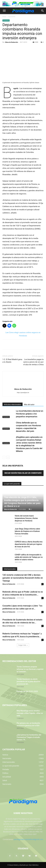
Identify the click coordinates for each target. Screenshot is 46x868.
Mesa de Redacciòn (12, 42)
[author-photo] (23, 386)
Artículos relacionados (13, 405)
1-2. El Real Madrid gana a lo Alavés (12, 361)
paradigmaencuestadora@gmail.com (28, 839)
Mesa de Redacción (11, 509)
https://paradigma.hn (23, 393)
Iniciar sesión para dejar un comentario (23, 473)
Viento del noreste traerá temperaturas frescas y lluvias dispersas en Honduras (26, 518)
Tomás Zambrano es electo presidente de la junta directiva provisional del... (28, 682)
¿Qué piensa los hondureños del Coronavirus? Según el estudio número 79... (29, 737)
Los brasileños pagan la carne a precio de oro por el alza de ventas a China (33, 362)
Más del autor (29, 405)
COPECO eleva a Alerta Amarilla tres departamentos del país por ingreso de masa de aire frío (29, 544)
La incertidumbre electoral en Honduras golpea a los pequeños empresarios (30, 414)
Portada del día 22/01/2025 (27, 691)
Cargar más (23, 645)
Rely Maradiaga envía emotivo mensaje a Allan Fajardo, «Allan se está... (30, 713)
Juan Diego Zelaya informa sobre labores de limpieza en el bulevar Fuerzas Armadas (27, 531)
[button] (4, 11)
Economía (12, 17)
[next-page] (8, 457)
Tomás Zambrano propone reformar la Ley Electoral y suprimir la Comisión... (30, 669)
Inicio (4, 17)
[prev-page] (4, 457)
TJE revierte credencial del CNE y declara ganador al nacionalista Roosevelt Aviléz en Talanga (23, 578)
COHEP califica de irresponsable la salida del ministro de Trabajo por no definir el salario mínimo (29, 557)
